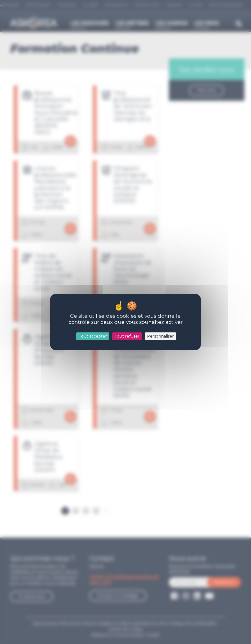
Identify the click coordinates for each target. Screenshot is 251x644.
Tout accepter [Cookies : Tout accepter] (93, 336)
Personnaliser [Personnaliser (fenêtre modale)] (160, 336)
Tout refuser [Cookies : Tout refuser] (127, 336)
